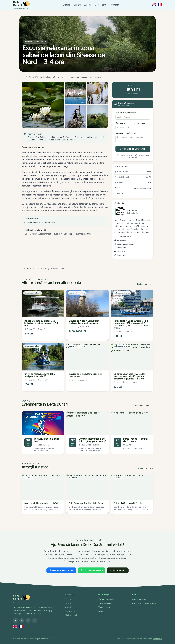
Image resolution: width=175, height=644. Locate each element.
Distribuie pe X (118, 570)
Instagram (120, 255)
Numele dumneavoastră (126, 113)
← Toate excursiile (30, 268)
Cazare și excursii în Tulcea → (55, 268)
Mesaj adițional (127, 133)
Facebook (120, 248)
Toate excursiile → (145, 284)
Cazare (77, 5)
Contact (115, 5)
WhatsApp (120, 240)
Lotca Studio (157, 639)
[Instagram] (22, 621)
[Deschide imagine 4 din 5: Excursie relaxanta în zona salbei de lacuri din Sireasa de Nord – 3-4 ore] (76, 117)
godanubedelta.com (124, 244)
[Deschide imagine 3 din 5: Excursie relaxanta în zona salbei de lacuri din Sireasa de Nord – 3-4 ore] (98, 93)
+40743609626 (123, 237)
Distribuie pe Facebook (61, 570)
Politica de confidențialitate (144, 603)
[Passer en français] (160, 5)
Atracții (88, 5)
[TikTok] (35, 621)
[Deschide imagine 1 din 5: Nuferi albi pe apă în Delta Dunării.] (43, 105)
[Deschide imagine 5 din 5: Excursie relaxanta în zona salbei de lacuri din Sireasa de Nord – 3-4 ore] (98, 117)
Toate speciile (104, 607)
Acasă (24, 77)
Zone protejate (105, 603)
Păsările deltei (71, 615)
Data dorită (120, 123)
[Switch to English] (154, 5)
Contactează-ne (139, 599)
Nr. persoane (139, 123)
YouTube (120, 251)
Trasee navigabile (106, 599)
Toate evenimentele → (143, 406)
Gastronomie (101, 5)
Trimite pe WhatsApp (133, 149)
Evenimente (70, 611)
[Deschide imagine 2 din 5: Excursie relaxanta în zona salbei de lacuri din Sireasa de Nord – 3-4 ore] (76, 93)
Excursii (66, 5)
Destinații (102, 611)
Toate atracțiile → (146, 468)
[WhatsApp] (28, 621)
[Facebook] (15, 621)
